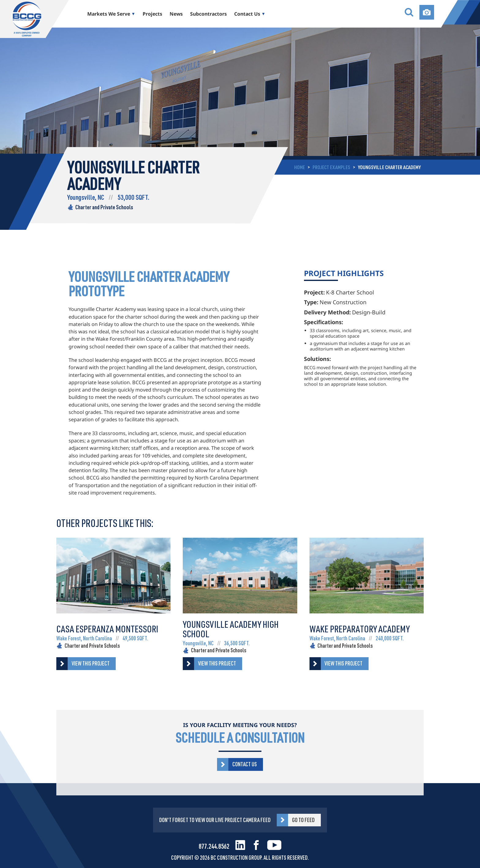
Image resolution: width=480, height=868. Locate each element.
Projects (152, 14)
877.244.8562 (214, 846)
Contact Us (247, 14)
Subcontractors (208, 14)
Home (300, 167)
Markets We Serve (109, 14)
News (176, 14)
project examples (331, 167)
